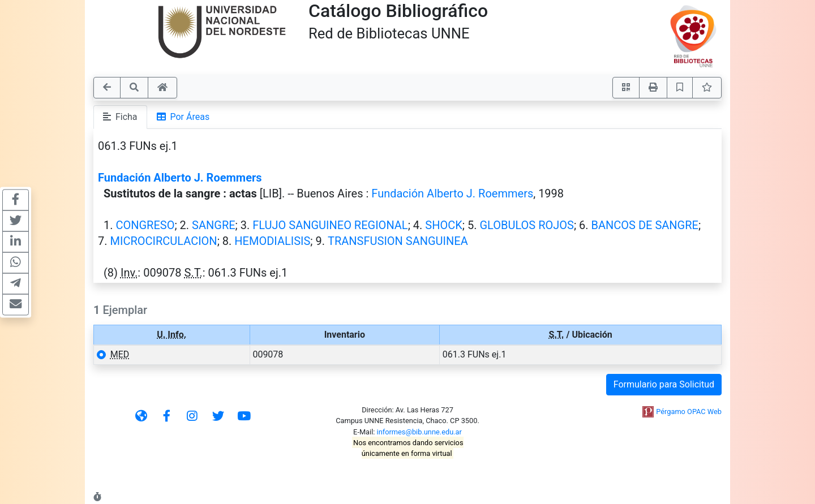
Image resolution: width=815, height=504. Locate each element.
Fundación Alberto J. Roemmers (180, 178)
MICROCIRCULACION (163, 241)
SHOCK (443, 225)
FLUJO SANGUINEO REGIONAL (330, 225)
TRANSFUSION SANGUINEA (398, 241)
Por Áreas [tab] (183, 117)
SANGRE (214, 225)
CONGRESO (145, 225)
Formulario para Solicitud (664, 384)
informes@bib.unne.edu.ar (419, 432)
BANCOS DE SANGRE (645, 225)
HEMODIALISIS (272, 241)
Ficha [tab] (120, 117)
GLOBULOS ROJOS (526, 225)
